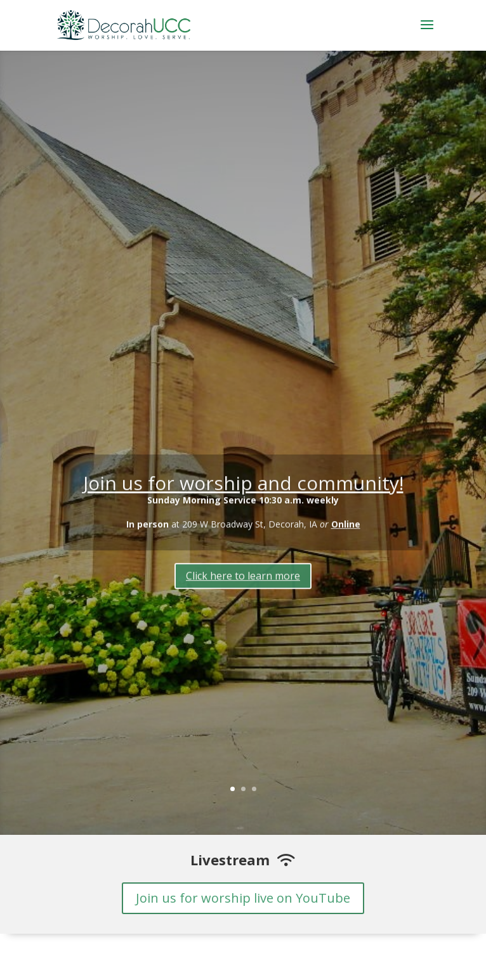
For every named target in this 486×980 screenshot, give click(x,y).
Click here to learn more (243, 579)
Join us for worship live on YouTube (243, 898)
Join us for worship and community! (243, 487)
